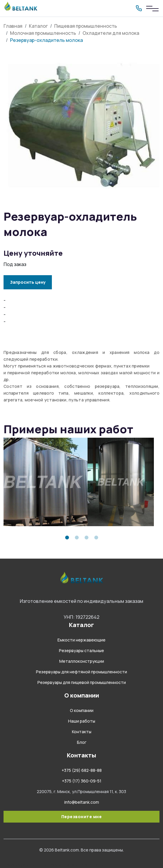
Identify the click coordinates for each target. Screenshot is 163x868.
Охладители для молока (111, 33)
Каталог (38, 26)
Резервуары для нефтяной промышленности (81, 672)
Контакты (82, 732)
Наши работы (82, 721)
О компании (82, 710)
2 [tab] (77, 538)
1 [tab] (67, 538)
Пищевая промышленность (86, 26)
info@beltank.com (82, 802)
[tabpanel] (43, 482)
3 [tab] (87, 538)
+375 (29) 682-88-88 (82, 770)
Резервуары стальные (81, 650)
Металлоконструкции (82, 661)
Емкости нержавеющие (81, 640)
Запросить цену (28, 282)
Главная (13, 26)
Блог (82, 742)
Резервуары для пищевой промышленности (82, 682)
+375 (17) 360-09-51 (82, 781)
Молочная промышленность (43, 33)
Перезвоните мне (82, 817)
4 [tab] (96, 538)
